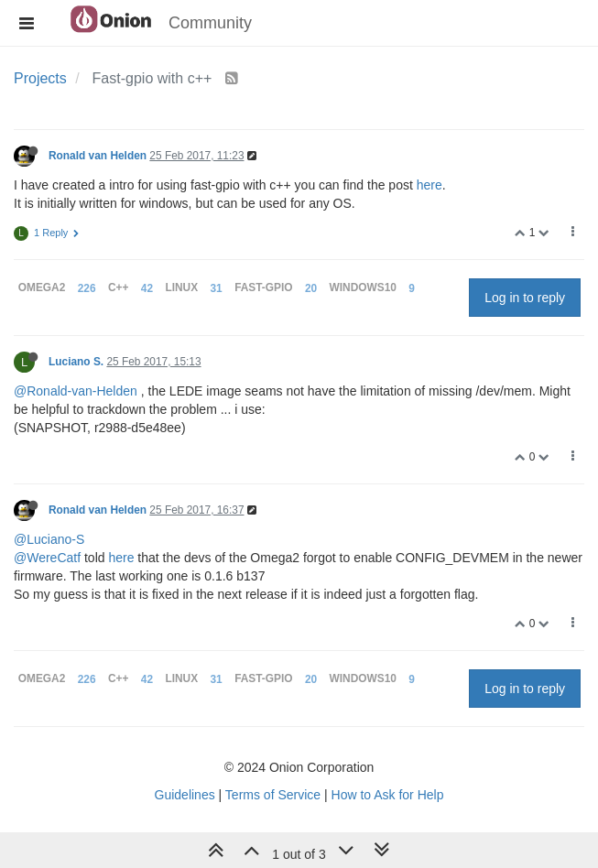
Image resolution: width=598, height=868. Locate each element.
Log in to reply (525, 298)
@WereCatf (47, 558)
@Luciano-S (49, 539)
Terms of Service (273, 795)
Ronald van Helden (98, 156)
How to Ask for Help (388, 795)
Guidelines (185, 795)
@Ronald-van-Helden (76, 391)
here (429, 185)
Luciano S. (76, 362)
